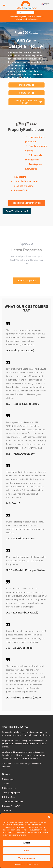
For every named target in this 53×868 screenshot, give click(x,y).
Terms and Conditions (14, 802)
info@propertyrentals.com (26, 19)
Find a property (11, 788)
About (7, 784)
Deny (26, 851)
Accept (26, 843)
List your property (12, 793)
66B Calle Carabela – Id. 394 (26, 44)
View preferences (27, 858)
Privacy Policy (32, 864)
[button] (49, 817)
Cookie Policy (20, 864)
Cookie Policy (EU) (12, 806)
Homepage (9, 779)
